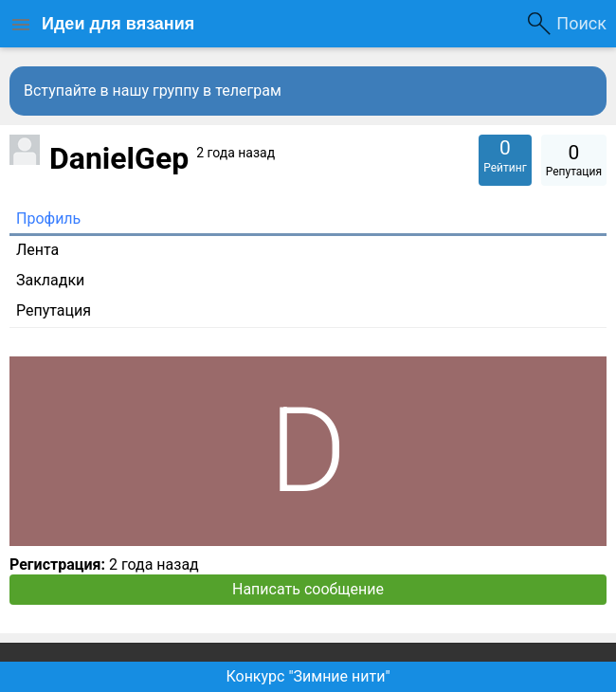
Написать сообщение (308, 589)
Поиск (581, 23)
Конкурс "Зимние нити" (308, 676)
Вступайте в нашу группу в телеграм (153, 91)
